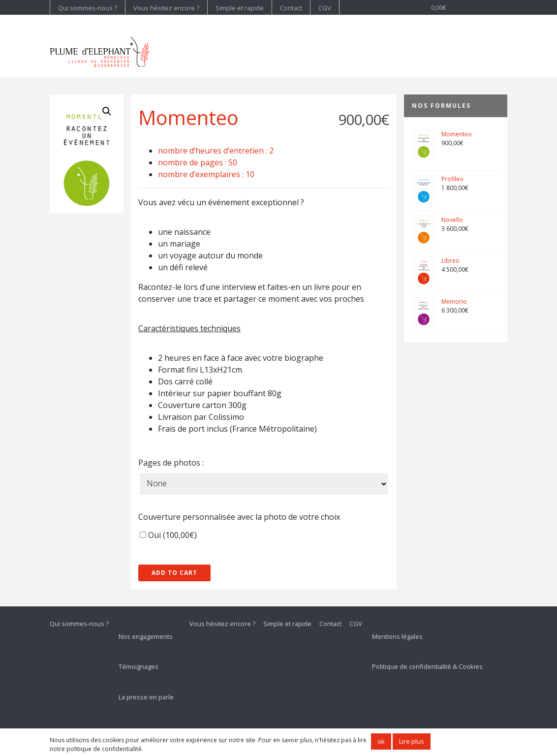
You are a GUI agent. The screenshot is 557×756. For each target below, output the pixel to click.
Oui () (168, 535)
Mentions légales (397, 636)
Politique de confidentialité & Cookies (427, 666)
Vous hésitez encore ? (166, 8)
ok (381, 741)
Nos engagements (146, 636)
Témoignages (139, 666)
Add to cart (174, 573)
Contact (291, 8)
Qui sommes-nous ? (88, 8)
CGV (325, 8)
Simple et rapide (240, 8)
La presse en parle (146, 697)
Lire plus (412, 741)
